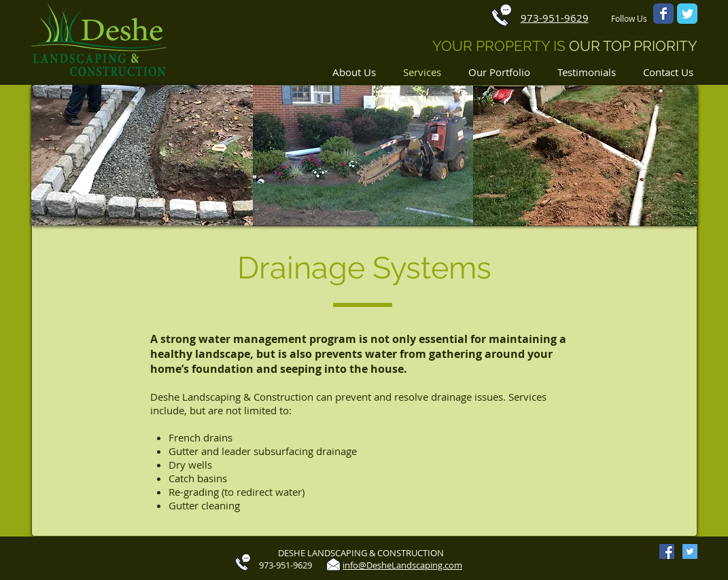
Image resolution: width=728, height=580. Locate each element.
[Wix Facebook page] (663, 14)
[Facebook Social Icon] (667, 551)
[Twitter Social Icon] (690, 551)
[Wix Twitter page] (687, 14)
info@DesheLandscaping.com (402, 565)
